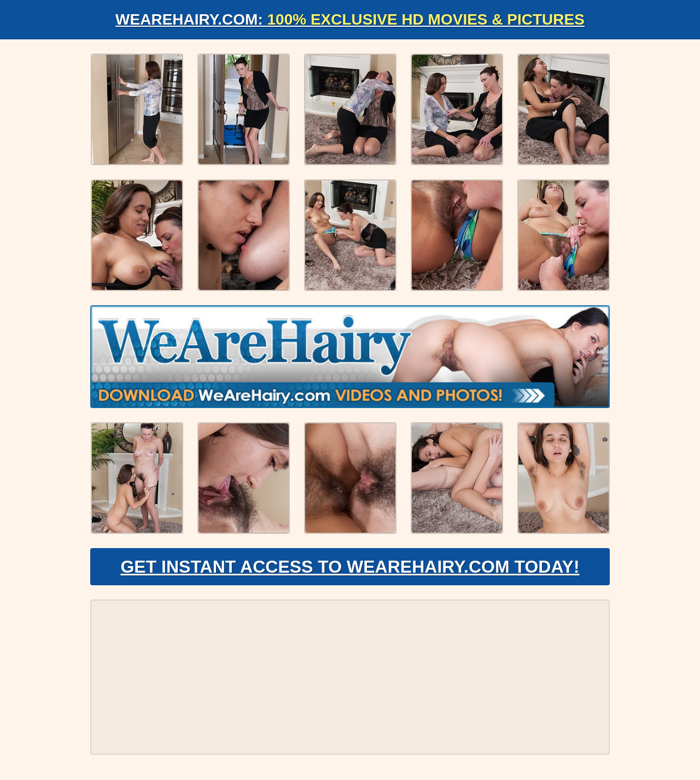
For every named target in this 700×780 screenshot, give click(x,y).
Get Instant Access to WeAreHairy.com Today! (350, 567)
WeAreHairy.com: (350, 19)
